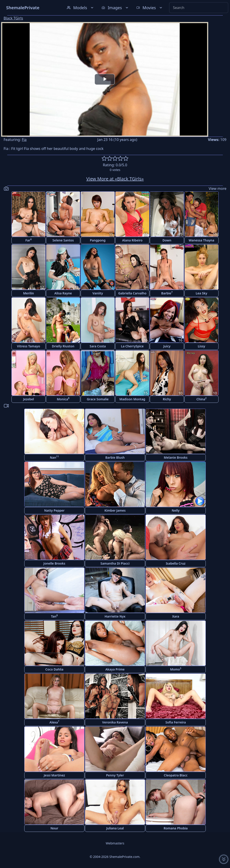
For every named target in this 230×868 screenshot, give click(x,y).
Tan (54, 616)
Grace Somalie (98, 399)
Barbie (167, 293)
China (202, 399)
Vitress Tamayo (29, 346)
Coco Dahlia (54, 669)
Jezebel (29, 399)
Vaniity (98, 293)
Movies (150, 8)
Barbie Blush (115, 457)
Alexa (54, 722)
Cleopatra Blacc (176, 775)
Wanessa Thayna (201, 240)
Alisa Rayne (63, 293)
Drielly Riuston (63, 346)
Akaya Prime (115, 669)
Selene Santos (63, 240)
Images (115, 8)
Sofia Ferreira (176, 722)
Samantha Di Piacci (115, 563)
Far (29, 240)
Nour (54, 828)
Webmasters (115, 843)
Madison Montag (132, 399)
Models (81, 8)
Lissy (201, 346)
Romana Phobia (176, 828)
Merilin (29, 293)
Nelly (176, 510)
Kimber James (115, 510)
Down (167, 240)
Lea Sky (201, 293)
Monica (63, 399)
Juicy (167, 346)
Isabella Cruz (176, 563)
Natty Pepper (54, 510)
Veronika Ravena (115, 722)
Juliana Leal (115, 828)
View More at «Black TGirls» (115, 179)
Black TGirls (13, 18)
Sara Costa (98, 346)
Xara (176, 616)
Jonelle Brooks (54, 563)
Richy (167, 399)
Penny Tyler (115, 775)
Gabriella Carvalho (132, 293)
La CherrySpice (132, 346)
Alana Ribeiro (132, 240)
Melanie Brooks (176, 457)
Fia (24, 140)
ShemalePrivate (23, 8)
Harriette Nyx (115, 616)
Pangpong (98, 240)
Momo (176, 669)
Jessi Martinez (54, 775)
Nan (54, 457)
